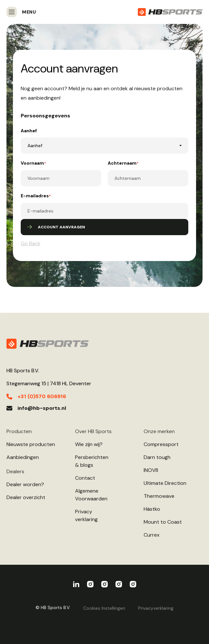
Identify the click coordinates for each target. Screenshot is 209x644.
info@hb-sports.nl (42, 408)
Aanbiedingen (23, 457)
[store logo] (170, 12)
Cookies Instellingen (104, 608)
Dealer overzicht (26, 497)
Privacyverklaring (86, 515)
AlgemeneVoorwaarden (91, 495)
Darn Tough (133, 584)
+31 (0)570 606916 (42, 396)
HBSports (76, 584)
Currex (152, 535)
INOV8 (151, 470)
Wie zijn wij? (89, 444)
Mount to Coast (163, 522)
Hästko (152, 509)
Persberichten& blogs (92, 461)
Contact (85, 478)
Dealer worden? (25, 484)
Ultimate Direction (165, 483)
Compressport (161, 444)
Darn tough (157, 457)
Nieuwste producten (31, 444)
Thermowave (159, 496)
